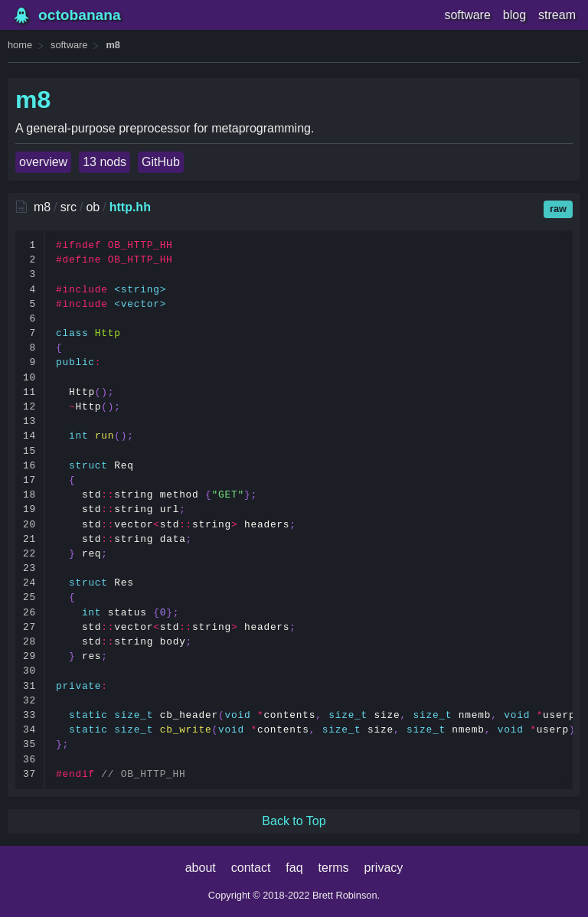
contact (251, 868)
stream (557, 15)
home (20, 45)
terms (334, 868)
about (201, 868)
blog (514, 15)
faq (294, 868)
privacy (384, 868)
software (467, 15)
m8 (113, 45)
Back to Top (294, 821)
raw (558, 209)
